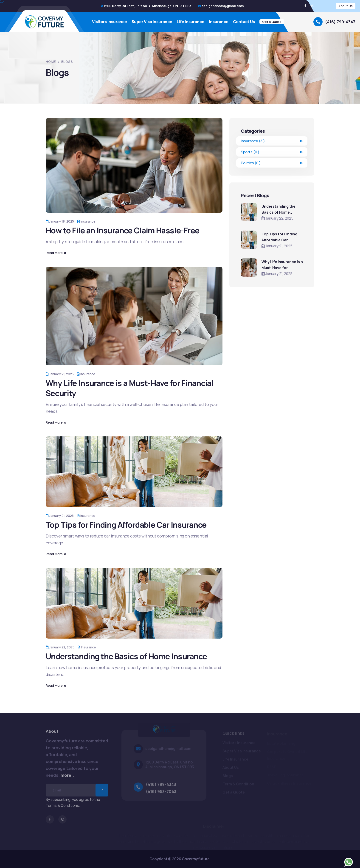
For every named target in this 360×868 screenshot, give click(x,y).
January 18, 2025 (60, 221)
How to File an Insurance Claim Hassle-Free (122, 230)
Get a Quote (272, 22)
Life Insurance (191, 22)
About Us (346, 6)
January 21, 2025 (60, 374)
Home (51, 62)
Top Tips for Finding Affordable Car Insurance (126, 525)
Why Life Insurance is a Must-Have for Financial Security (130, 388)
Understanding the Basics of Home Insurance (126, 656)
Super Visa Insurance (152, 22)
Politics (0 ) (272, 163)
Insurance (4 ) (272, 141)
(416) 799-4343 (340, 22)
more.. (67, 778)
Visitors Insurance (110, 22)
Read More (56, 253)
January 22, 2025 (60, 647)
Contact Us (244, 22)
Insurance (219, 22)
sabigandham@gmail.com (223, 6)
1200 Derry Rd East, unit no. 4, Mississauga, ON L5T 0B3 (148, 6)
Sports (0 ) (272, 152)
